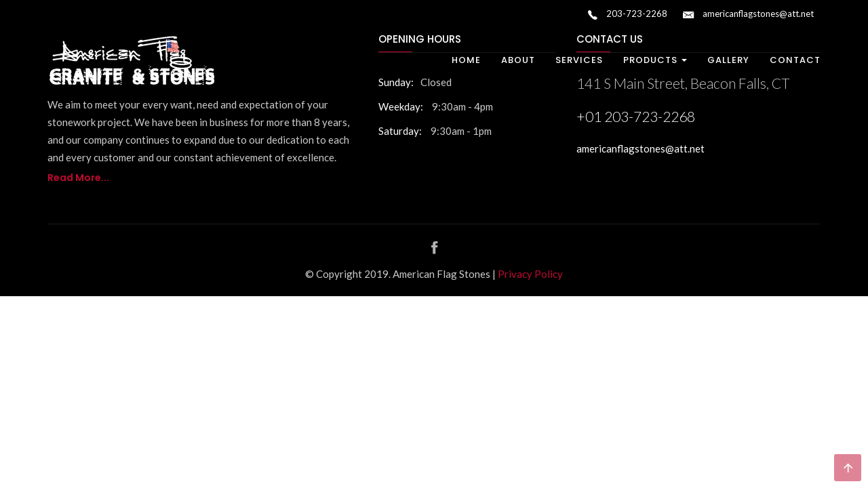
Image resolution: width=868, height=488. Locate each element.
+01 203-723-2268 (636, 116)
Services (579, 60)
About (518, 60)
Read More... (78, 178)
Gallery (728, 60)
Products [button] (655, 60)
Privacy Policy (530, 274)
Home (466, 60)
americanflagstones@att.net (748, 15)
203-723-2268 (628, 15)
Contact (795, 60)
